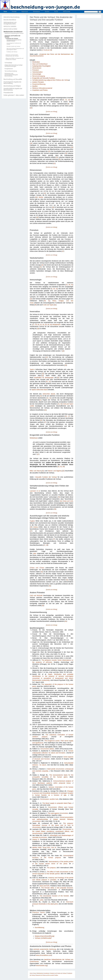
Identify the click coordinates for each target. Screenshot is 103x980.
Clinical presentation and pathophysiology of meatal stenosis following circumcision (53, 819)
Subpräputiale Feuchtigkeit (41, 66)
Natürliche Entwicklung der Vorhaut (14, 33)
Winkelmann (57, 325)
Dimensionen (37, 68)
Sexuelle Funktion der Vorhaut (13, 46)
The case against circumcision (58, 813)
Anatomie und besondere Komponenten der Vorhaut (12, 55)
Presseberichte (8, 93)
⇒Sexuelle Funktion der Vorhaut (46, 477)
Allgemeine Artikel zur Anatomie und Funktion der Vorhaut (14, 59)
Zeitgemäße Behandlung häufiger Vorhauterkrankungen (14, 66)
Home (5, 12)
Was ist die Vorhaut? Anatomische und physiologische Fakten (15, 49)
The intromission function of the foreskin (54, 896)
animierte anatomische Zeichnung (45, 949)
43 (43, 606)
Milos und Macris (36, 471)
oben (35, 553)
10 (46, 50)
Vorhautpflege (8, 63)
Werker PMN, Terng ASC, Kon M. (44, 847)
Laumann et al (35, 491)
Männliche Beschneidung (11, 17)
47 (63, 251)
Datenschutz (67, 12)
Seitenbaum (36, 12)
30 (47, 382)
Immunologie (37, 74)
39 (72, 147)
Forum (56, 12)
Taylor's (32, 369)
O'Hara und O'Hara (37, 568)
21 (40, 400)
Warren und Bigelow (55, 471)
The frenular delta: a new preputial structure (57, 888)
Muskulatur (36, 62)
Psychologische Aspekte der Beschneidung (12, 83)
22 (66, 100)
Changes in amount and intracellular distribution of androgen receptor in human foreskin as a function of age (53, 793)
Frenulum (36, 70)
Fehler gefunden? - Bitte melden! (14, 95)
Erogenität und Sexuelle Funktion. (44, 78)
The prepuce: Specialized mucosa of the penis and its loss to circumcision (53, 825)
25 (66, 416)
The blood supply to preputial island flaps (57, 803)
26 (38, 325)
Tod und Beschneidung (11, 71)
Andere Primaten (38, 82)
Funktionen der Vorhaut (12, 39)
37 (45, 422)
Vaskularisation (37, 72)
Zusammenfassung (39, 84)
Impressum (25, 12)
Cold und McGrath (36, 595)
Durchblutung (39, 927)
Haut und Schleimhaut (40, 64)
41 (69, 100)
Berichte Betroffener (10, 20)
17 (33, 325)
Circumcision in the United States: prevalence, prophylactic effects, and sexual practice (53, 831)
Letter (41, 900)
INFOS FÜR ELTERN (10, 29)
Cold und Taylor (48, 305)
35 (59, 497)
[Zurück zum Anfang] (51, 112)
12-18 (50, 50)
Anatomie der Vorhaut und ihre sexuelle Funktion (14, 40)
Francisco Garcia (38, 912)
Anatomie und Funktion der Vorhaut (12, 36)
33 (40, 267)
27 (69, 416)
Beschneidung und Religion (12, 86)
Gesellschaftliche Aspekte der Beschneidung (13, 89)
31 (41, 325)
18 (36, 325)
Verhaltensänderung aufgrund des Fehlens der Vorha (50, 80)
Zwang (35, 527)
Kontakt (14, 12)
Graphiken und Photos (40, 90)
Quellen (35, 86)
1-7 (43, 50)
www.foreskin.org (41, 965)
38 (36, 197)
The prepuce (51, 868)
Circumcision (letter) (47, 749)
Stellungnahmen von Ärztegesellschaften (10, 23)
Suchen (47, 12)
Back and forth (44, 886)
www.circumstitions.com (44, 955)
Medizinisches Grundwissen (13, 32)
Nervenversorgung (39, 76)
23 (49, 151)
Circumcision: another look (49, 799)
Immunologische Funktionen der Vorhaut (14, 44)
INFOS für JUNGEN (10, 26)
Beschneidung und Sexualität (13, 79)
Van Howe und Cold (66, 501)
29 (31, 527)
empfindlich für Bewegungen (44, 377)
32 (43, 325)
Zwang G (36, 839)
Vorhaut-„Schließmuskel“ (43, 938)
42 (58, 377)
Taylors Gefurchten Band (39, 390)
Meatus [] (45, 936)
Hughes (32, 521)
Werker (41, 197)
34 (31, 143)
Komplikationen (9, 69)
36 (55, 509)
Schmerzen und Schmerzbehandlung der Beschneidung (11, 75)
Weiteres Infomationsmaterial (42, 88)
